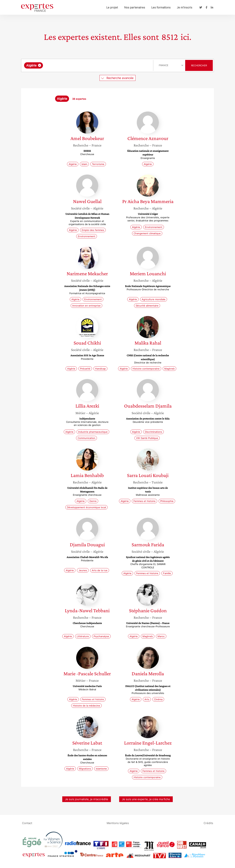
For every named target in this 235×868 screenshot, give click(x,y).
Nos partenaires (135, 7)
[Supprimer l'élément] (40, 65)
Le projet (112, 7)
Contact (27, 823)
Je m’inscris (185, 7)
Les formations (161, 7)
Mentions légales (118, 823)
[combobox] (88, 65)
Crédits (208, 823)
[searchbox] (82, 65)
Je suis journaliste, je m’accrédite (87, 799)
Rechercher (199, 65)
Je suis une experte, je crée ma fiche (146, 799)
